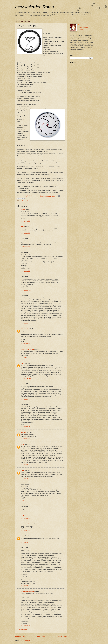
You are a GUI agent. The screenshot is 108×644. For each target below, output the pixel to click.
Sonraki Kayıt (20, 637)
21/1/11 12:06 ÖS (26, 427)
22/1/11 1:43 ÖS (25, 518)
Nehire (23, 227)
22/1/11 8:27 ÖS (25, 530)
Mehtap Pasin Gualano (27, 591)
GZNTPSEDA (25, 329)
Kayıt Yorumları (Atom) (26, 640)
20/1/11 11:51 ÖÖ (26, 290)
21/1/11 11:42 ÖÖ (26, 378)
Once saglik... (26, 201)
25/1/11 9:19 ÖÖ (25, 586)
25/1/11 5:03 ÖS (25, 626)
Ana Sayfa (41, 637)
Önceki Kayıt (62, 637)
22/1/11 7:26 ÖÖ (25, 501)
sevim (23, 363)
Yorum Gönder (23, 629)
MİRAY (23, 444)
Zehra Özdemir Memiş (27, 349)
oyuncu (23, 209)
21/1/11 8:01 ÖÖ (25, 358)
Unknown (24, 432)
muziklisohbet (25, 516)
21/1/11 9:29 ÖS (25, 465)
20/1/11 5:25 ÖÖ (25, 233)
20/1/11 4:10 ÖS (25, 344)
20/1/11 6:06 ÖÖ (25, 247)
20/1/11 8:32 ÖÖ (25, 271)
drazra (23, 470)
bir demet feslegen (26, 524)
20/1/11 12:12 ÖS (26, 323)
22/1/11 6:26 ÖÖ (25, 478)
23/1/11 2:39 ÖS (25, 542)
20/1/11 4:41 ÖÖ (25, 221)
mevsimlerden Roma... (36, 7)
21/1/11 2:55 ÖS (25, 439)
